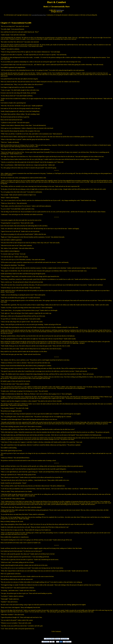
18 (64, 642)
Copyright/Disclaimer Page (39, 15)
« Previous (45, 642)
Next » (69, 642)
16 (58, 642)
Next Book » (65, 639)
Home (58, 639)
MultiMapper (60, 10)
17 (61, 642)
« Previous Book (49, 639)
